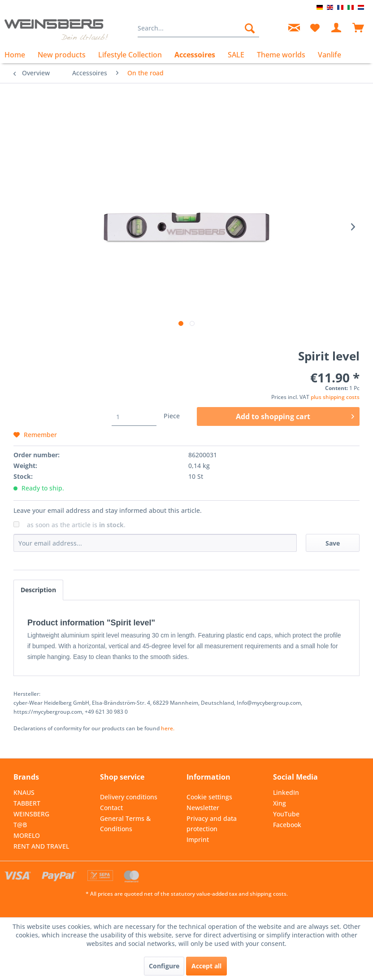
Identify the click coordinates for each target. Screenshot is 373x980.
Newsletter (203, 808)
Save (333, 543)
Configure (164, 966)
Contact (111, 808)
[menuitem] (198, 28)
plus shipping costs (335, 397)
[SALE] (236, 55)
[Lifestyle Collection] (130, 55)
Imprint (198, 839)
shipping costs (268, 894)
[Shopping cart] (359, 28)
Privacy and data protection (212, 824)
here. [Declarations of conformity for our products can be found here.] (168, 728)
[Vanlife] (330, 55)
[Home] (18, 55)
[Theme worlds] (281, 55)
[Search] (250, 28)
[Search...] (198, 28)
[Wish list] (315, 28)
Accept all (206, 966)
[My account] (337, 28)
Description (38, 590)
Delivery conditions (129, 797)
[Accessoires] (195, 55)
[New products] (62, 55)
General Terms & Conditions (125, 824)
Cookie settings (209, 797)
